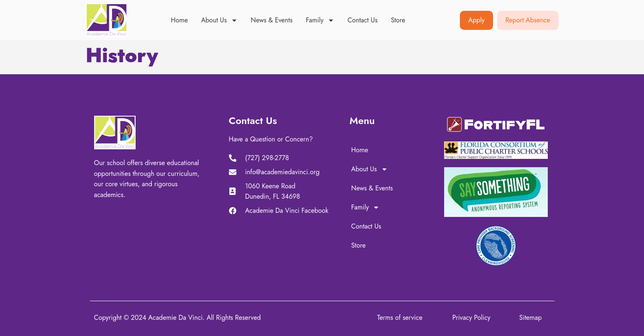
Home (179, 20)
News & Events (272, 20)
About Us (219, 20)
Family (320, 20)
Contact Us (362, 20)
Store (398, 20)
